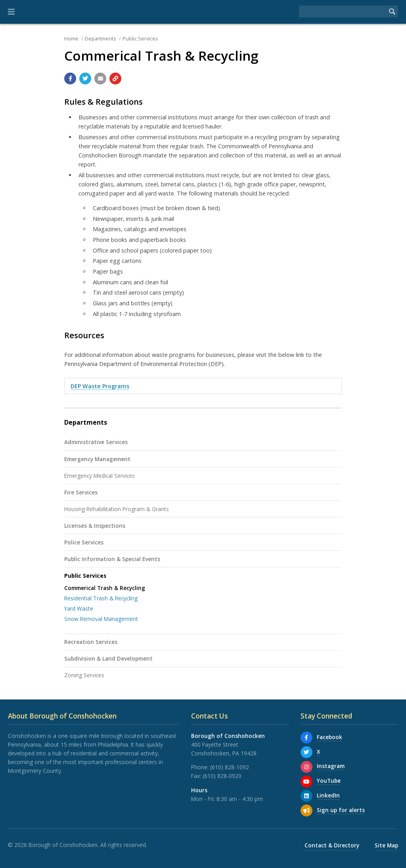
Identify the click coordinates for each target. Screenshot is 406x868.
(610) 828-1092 (230, 767)
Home (71, 38)
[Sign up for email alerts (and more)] (306, 811)
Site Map (386, 845)
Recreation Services (91, 642)
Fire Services (81, 492)
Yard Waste (79, 608)
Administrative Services (96, 442)
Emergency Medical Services (100, 476)
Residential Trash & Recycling (101, 598)
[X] (306, 752)
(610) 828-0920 (222, 776)
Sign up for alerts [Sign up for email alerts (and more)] (341, 810)
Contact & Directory (332, 845)
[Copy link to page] (115, 79)
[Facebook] (306, 738)
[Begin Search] (392, 11)
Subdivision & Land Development (108, 658)
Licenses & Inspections (95, 526)
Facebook (329, 737)
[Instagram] (306, 767)
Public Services (140, 38)
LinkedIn (328, 795)
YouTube (329, 781)
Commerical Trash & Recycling (105, 588)
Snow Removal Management (101, 619)
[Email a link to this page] (100, 79)
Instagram (331, 766)
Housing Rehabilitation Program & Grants (117, 509)
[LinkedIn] (306, 796)
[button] (11, 12)
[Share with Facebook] (70, 79)
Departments (101, 38)
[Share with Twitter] (85, 79)
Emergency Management (97, 459)
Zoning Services (84, 675)
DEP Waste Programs (100, 386)
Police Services (84, 542)
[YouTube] (306, 782)
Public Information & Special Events (112, 559)
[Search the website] (343, 11)
